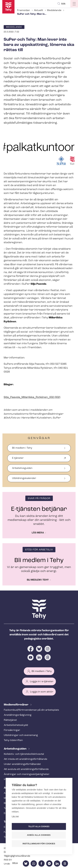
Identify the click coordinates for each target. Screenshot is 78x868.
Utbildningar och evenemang (21, 735)
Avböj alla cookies (39, 835)
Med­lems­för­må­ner (16, 705)
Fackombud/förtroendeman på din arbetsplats (31, 710)
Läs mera (38, 533)
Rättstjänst (10, 720)
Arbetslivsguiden (22, 468)
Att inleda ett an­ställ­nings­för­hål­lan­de (25, 759)
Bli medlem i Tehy (22, 448)
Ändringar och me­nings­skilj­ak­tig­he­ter (27, 774)
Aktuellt (38, 10)
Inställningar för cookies (39, 844)
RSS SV (8, 860)
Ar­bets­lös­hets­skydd (16, 725)
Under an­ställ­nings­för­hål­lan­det (22, 764)
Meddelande (54, 10)
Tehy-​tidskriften (13, 740)
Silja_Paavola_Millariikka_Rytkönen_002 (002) (32, 397)
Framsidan (24, 10)
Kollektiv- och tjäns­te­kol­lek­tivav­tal (24, 754)
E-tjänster (18, 459)
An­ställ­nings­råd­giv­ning (18, 715)
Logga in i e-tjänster (42, 682)
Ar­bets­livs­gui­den (15, 749)
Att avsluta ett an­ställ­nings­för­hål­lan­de (26, 769)
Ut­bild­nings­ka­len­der (24, 478)
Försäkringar (12, 730)
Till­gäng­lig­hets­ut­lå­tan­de (17, 856)
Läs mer (15, 816)
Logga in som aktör (42, 692)
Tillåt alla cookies (39, 827)
